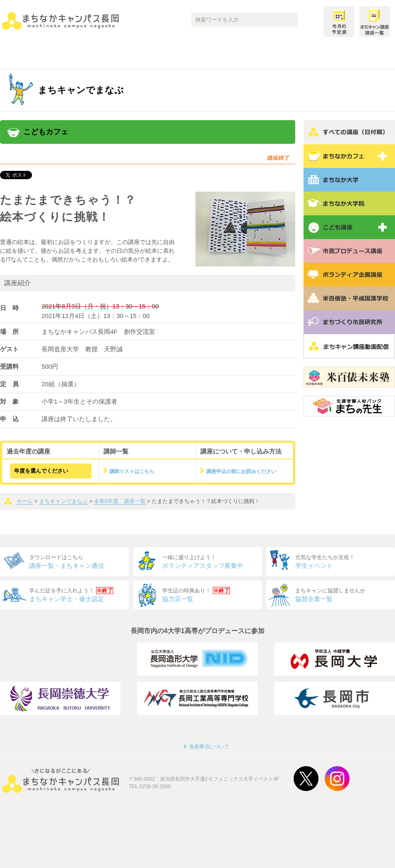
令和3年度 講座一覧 (120, 501)
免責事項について (209, 747)
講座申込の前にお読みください (241, 471)
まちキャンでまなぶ (63, 501)
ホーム (25, 501)
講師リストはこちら (132, 471)
